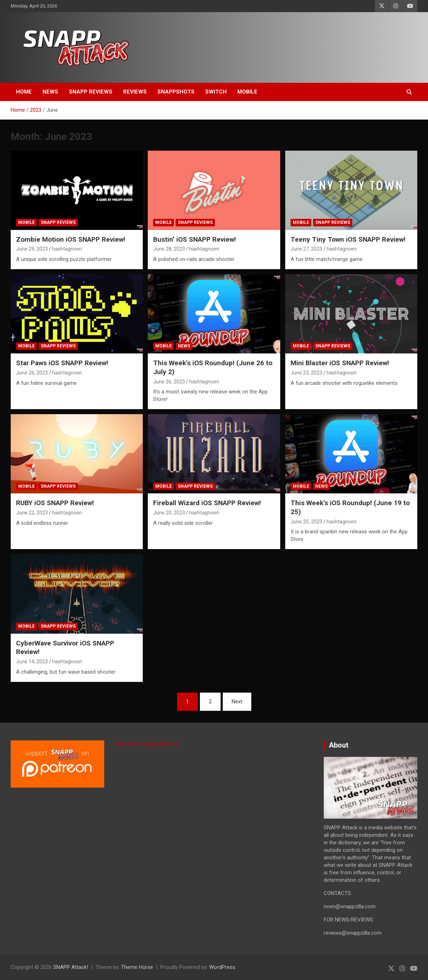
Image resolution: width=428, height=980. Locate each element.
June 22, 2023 (32, 513)
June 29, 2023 (32, 249)
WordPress (222, 967)
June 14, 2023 (32, 662)
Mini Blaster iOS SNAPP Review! (340, 363)
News (50, 92)
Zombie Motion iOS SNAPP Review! (71, 239)
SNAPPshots (176, 92)
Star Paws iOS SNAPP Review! (62, 363)
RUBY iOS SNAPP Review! (55, 503)
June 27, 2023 (306, 249)
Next (237, 702)
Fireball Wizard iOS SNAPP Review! (207, 503)
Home (24, 92)
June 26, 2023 (32, 373)
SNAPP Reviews (91, 92)
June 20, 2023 (169, 513)
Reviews (135, 92)
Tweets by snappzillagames (147, 744)
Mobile (247, 92)
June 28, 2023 (169, 249)
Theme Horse (137, 967)
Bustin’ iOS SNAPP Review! (195, 239)
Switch (216, 92)
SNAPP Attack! (71, 967)
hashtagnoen (67, 249)
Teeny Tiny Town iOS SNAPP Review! (348, 239)
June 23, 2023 (306, 373)
